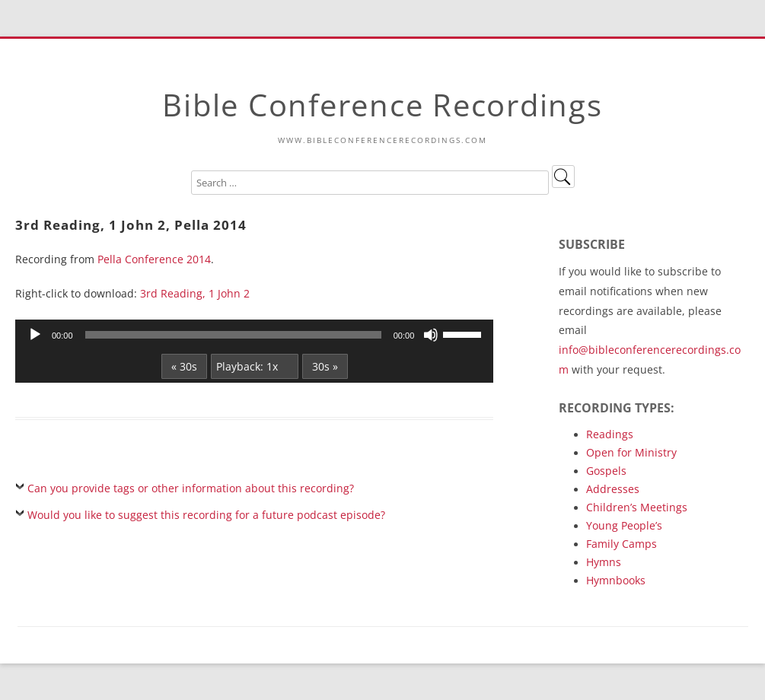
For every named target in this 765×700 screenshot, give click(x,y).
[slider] (233, 335)
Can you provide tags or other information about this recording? (191, 488)
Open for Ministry (631, 452)
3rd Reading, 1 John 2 (195, 293)
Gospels (606, 471)
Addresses (613, 489)
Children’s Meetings (637, 507)
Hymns (604, 562)
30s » (325, 366)
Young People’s (624, 525)
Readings (610, 434)
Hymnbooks (616, 580)
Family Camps (622, 544)
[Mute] (431, 335)
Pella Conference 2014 (154, 259)
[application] (254, 335)
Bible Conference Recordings (382, 105)
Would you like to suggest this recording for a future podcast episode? (206, 515)
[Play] (35, 335)
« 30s (184, 366)
